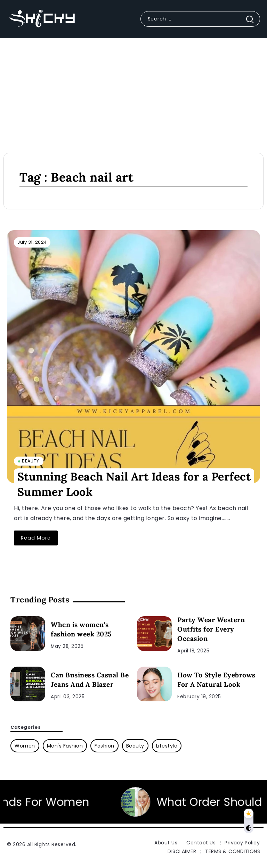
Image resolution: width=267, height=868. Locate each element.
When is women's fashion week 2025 (81, 629)
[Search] (200, 19)
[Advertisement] (133, 90)
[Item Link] (133, 357)
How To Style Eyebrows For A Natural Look (216, 680)
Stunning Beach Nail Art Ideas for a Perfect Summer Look (134, 484)
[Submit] (253, 19)
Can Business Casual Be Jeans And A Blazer (90, 680)
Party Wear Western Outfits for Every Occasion (211, 629)
